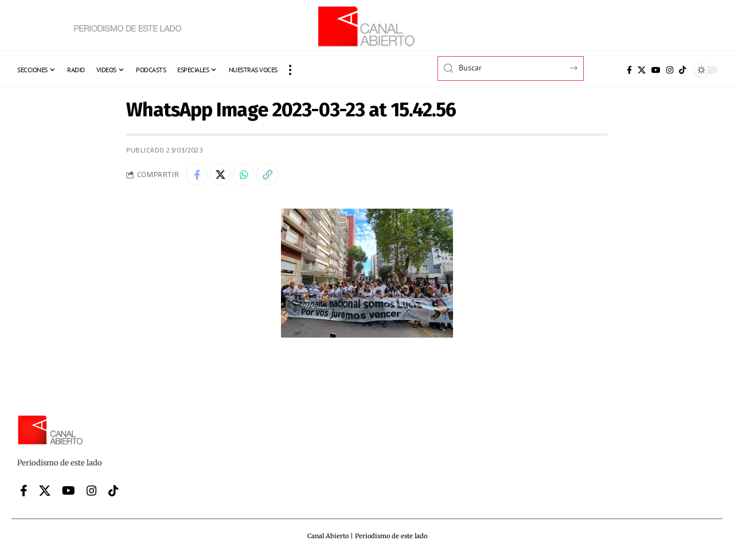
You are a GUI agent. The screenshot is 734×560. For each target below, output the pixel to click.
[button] (290, 70)
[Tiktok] (682, 70)
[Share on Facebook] (197, 175)
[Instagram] (670, 70)
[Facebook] (629, 70)
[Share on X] (222, 175)
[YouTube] (656, 70)
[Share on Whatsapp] (247, 175)
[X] (642, 70)
